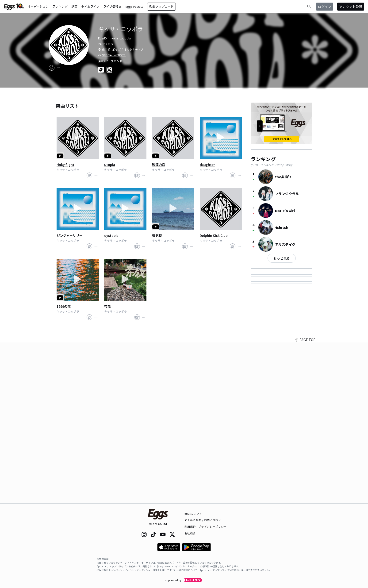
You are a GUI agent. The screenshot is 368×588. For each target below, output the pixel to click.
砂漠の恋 (159, 165)
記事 (74, 6)
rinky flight (65, 165)
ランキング (60, 6)
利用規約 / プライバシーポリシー (206, 527)
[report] (58, 68)
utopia (110, 165)
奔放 (107, 306)
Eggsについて (193, 513)
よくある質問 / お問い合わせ (203, 520)
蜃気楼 (157, 235)
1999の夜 (64, 306)
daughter (207, 165)
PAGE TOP (305, 500)
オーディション (38, 6)
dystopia (111, 235)
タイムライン (90, 6)
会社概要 (190, 533)
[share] (52, 68)
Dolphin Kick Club (214, 235)
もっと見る (282, 258)
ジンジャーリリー (70, 235)
